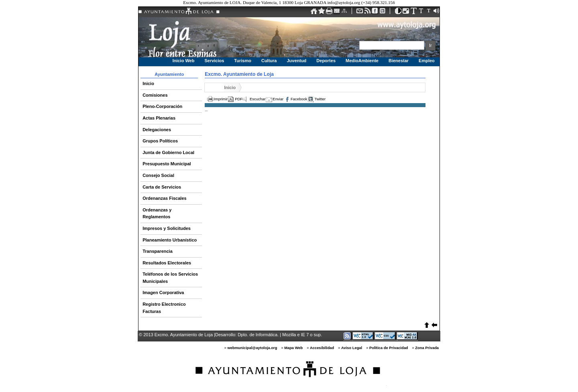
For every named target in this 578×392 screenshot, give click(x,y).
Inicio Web (184, 61)
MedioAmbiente (362, 61)
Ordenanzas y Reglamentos (157, 213)
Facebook (299, 99)
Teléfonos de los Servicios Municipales (170, 278)
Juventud (296, 61)
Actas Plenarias (159, 118)
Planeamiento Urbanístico (170, 240)
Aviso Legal (352, 348)
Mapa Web (293, 348)
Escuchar (257, 99)
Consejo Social (158, 175)
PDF (239, 99)
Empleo (427, 61)
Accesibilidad (322, 348)
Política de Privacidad (389, 348)
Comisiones (155, 95)
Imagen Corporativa (163, 292)
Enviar (278, 99)
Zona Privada (427, 348)
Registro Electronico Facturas (164, 308)
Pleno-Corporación (162, 106)
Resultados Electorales (167, 263)
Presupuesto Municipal (167, 164)
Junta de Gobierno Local (168, 152)
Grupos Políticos (160, 141)
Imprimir (221, 99)
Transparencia (158, 251)
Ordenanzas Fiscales (164, 198)
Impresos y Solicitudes (167, 228)
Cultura (269, 61)
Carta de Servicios (162, 187)
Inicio (148, 83)
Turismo (243, 61)
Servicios (214, 61)
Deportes (326, 61)
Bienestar (399, 61)
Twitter (320, 99)
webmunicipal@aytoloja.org (252, 348)
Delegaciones (157, 130)
